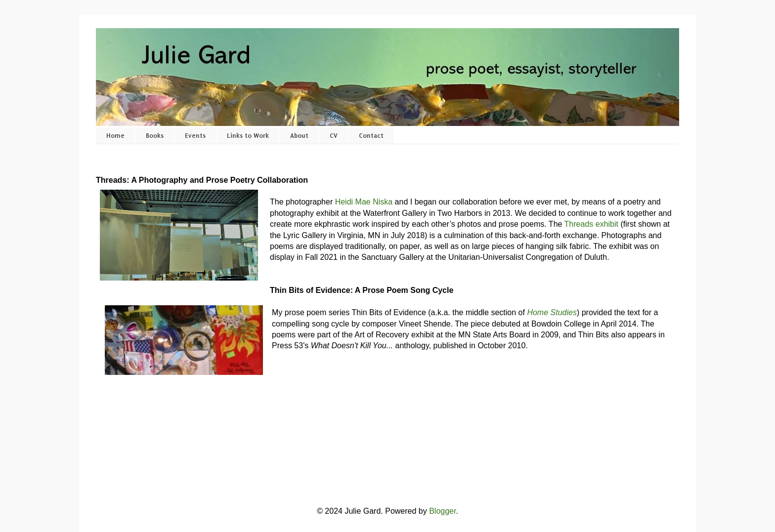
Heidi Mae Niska (364, 202)
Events (195, 136)
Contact (371, 136)
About (299, 136)
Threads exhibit (591, 224)
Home (115, 136)
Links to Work (248, 136)
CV (334, 136)
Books (155, 136)
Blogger (442, 511)
